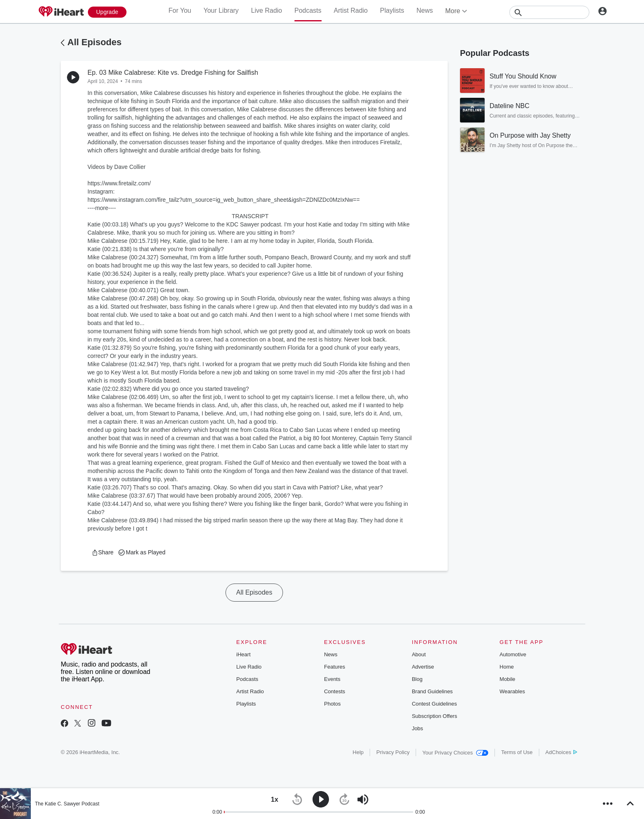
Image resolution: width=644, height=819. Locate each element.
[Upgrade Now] (107, 12)
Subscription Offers (435, 716)
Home (507, 667)
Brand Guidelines (432, 691)
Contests (335, 691)
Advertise (423, 667)
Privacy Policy (393, 752)
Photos (332, 704)
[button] (102, 552)
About (419, 654)
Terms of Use (517, 752)
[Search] (549, 12)
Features (335, 667)
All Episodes (94, 42)
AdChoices (561, 752)
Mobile (507, 679)
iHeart (243, 654)
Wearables (512, 691)
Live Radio (267, 10)
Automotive (513, 654)
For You (180, 10)
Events (332, 679)
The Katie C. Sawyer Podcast (67, 804)
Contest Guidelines (435, 704)
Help (358, 752)
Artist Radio (351, 10)
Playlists (392, 10)
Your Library (221, 10)
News (425, 10)
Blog (417, 679)
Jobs (417, 728)
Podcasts (308, 10)
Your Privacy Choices (455, 753)
